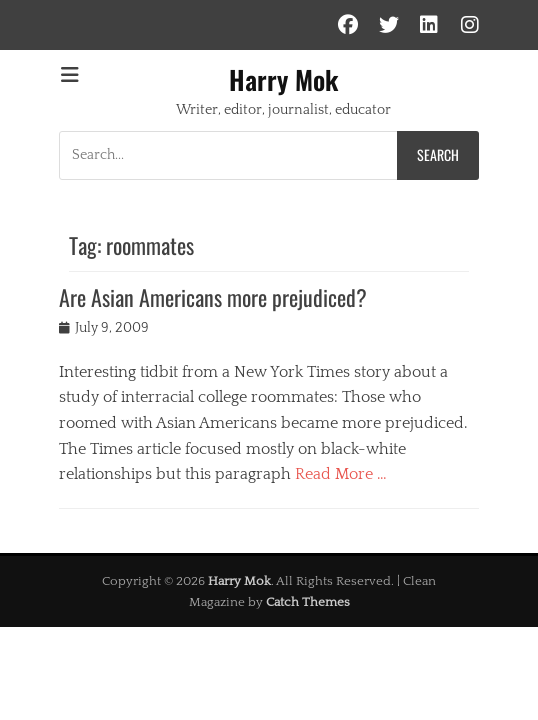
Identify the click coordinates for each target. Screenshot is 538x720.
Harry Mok (283, 79)
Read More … (341, 474)
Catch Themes (308, 602)
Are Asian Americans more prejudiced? (213, 297)
